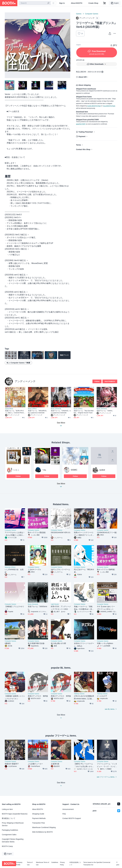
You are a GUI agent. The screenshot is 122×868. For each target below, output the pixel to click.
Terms (78, 145)
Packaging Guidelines (10, 830)
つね (44, 470)
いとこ (16, 470)
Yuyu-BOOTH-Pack (109, 106)
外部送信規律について (75, 864)
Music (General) (56, 409)
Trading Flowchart (86, 132)
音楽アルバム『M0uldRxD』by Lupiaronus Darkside (38, 412)
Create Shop (93, 3)
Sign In (62, 3)
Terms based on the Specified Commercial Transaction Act (97, 864)
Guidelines (55, 862)
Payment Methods (39, 818)
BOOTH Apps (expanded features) (15, 814)
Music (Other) (32, 409)
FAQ (64, 814)
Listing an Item (7, 809)
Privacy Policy (62, 864)
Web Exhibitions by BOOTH (42, 832)
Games (79, 14)
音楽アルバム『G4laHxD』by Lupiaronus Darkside (61, 412)
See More (61, 486)
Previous (7, 45)
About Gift (82, 77)
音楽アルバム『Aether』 (105, 411)
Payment (82, 136)
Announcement (68, 809)
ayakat (102, 470)
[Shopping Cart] (104, 3)
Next (68, 45)
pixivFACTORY (81, 124)
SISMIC (74, 470)
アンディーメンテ (25, 381)
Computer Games (92, 14)
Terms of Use (30, 864)
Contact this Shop (83, 149)
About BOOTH (77, 3)
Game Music (9, 409)
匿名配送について (9, 818)
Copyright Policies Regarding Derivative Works (13, 840)
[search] (48, 3)
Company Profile (19, 864)
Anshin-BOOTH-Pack (94, 106)
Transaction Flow (38, 823)
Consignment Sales (9, 835)
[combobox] (35, 3)
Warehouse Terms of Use (43, 864)
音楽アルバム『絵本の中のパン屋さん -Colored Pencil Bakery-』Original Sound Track (15, 412)
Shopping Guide (38, 814)
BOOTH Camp (7, 846)
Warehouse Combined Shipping (44, 827)
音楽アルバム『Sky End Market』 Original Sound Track (84, 412)
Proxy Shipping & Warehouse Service (13, 824)
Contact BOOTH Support (72, 818)
